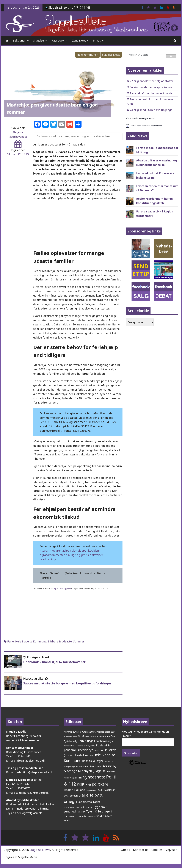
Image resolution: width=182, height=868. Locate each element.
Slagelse (39, 40)
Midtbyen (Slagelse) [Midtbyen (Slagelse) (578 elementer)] (92, 771)
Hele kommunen (88, 55)
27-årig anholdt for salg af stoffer (152, 81)
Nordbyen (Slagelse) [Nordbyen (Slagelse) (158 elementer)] (73, 778)
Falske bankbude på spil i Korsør (151, 87)
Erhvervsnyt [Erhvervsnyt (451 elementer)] (85, 750)
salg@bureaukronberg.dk (32, 793)
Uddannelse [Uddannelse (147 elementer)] (69, 816)
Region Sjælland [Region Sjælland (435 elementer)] (75, 790)
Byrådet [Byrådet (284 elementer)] (111, 736)
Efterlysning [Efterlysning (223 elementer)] (89, 746)
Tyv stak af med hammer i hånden (152, 93)
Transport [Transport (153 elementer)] (81, 812)
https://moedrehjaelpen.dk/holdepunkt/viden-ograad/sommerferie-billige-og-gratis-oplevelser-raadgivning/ (72, 555)
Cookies (157, 850)
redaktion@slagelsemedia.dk (34, 772)
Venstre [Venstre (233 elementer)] (92, 816)
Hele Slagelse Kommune (31, 641)
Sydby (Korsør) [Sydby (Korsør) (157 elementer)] (87, 807)
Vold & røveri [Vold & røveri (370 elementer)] (104, 816)
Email (126, 736)
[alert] (152, 126)
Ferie (10, 641)
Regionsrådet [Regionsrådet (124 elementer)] (92, 790)
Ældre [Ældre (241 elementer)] (67, 820)
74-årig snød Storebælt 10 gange (151, 110)
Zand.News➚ (80, 40)
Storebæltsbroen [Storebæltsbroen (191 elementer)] (72, 807)
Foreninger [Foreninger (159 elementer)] (98, 750)
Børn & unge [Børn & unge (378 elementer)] (86, 741)
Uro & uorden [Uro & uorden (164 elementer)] (81, 816)
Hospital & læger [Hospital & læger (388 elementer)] (93, 761)
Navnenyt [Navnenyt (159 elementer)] (111, 771)
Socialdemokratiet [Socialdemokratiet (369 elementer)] (89, 802)
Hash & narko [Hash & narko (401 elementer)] (84, 755)
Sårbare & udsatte (60, 641)
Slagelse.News (111, 55)
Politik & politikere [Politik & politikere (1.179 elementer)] (92, 784)
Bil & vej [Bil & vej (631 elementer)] (84, 736)
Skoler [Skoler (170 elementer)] (101, 790)
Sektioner (19, 40)
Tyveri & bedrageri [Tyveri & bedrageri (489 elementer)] (99, 811)
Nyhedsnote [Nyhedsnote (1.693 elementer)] (94, 777)
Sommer (79, 641)
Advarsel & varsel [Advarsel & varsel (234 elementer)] (73, 732)
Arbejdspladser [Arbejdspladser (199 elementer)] (103, 732)
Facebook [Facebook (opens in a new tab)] (58, 40)
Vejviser (171, 850)
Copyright (67, 589)
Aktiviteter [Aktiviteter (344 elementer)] (88, 732)
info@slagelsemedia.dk (30, 761)
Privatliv (98, 40)
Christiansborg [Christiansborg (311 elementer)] (103, 741)
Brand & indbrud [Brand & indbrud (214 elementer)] (98, 737)
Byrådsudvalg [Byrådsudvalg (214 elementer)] (70, 741)
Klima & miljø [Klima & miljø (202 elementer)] (95, 766)
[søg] (146, 55)
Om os (125, 850)
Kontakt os (141, 850)
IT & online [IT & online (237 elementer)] (82, 766)
